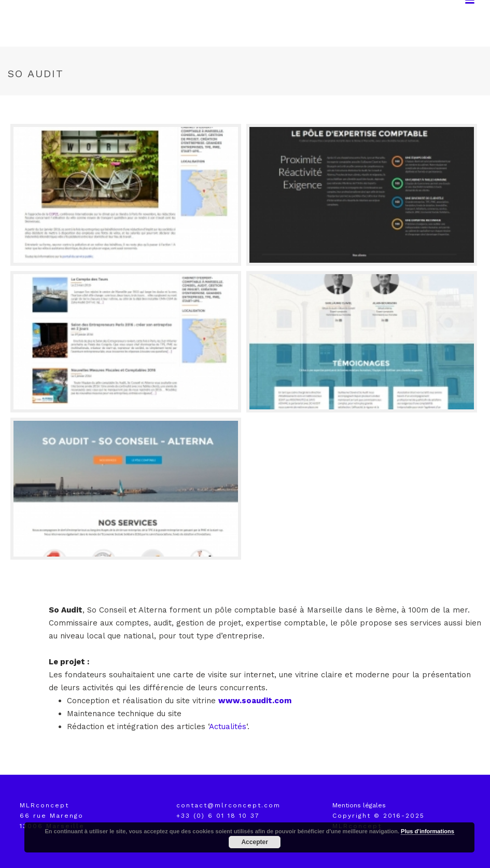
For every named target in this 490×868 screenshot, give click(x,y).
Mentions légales (359, 805)
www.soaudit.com (255, 701)
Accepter (254, 842)
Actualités (228, 727)
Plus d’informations (428, 831)
